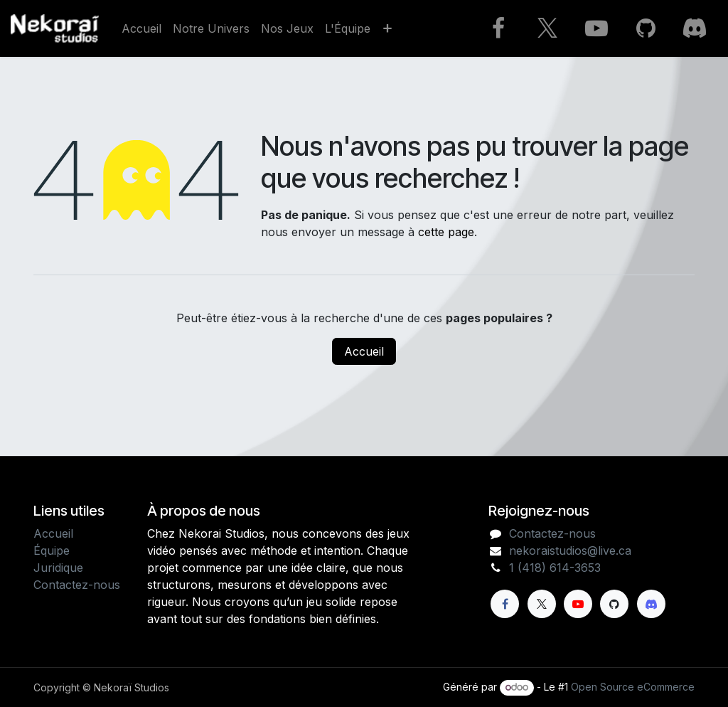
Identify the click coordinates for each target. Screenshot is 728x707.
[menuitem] (141, 28)
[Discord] (695, 28)
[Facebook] (498, 28)
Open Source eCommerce (633, 687)
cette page (446, 232)
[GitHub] (646, 28)
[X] (547, 28)
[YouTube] (596, 28)
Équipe (52, 551)
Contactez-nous (77, 585)
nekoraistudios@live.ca (570, 551)
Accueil (364, 351)
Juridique (58, 568)
